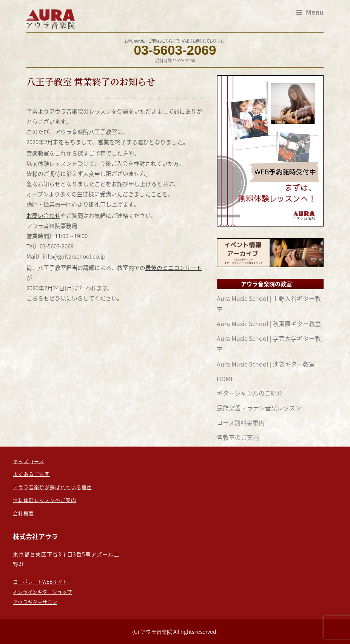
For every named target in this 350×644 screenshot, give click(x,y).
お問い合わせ (43, 216)
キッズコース (29, 461)
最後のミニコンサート (174, 268)
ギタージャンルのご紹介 (250, 393)
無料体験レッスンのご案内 (45, 500)
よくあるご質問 (31, 474)
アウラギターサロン (35, 602)
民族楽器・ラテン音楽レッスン (259, 408)
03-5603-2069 (175, 50)
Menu (310, 12)
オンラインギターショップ (42, 592)
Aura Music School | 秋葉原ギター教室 (269, 324)
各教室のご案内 (238, 437)
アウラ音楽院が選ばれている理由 (52, 487)
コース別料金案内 (241, 422)
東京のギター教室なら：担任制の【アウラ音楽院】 (52, 19)
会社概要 (23, 513)
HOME (225, 379)
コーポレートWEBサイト (40, 582)
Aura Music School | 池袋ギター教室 (266, 364)
